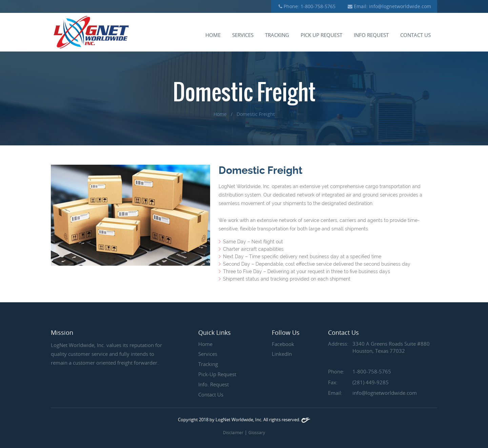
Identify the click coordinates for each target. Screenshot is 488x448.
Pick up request (321, 35)
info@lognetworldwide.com (400, 6)
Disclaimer (233, 432)
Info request (371, 35)
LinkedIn (282, 354)
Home (213, 35)
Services (243, 35)
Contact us (415, 35)
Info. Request (213, 384)
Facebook (283, 344)
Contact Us (211, 394)
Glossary (257, 432)
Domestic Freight (256, 114)
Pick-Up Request (217, 374)
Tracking (277, 35)
